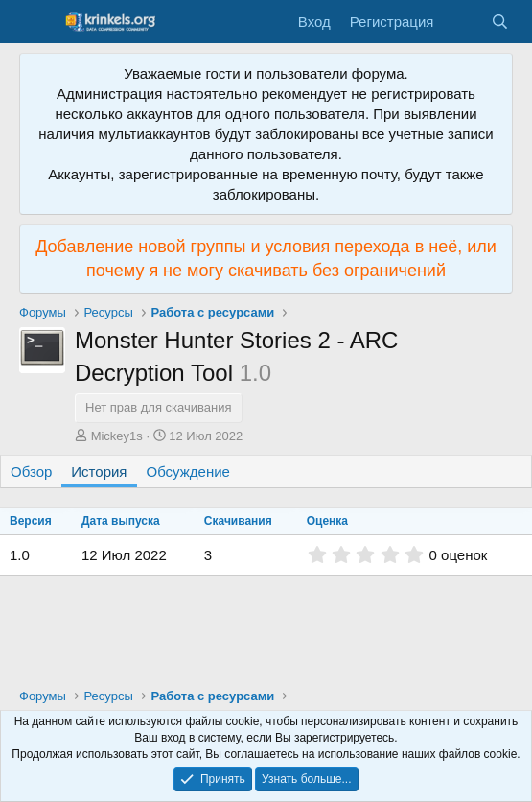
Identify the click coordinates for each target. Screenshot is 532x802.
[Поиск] (500, 22)
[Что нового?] (462, 22)
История (99, 472)
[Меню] (36, 22)
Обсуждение (188, 472)
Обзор (31, 472)
